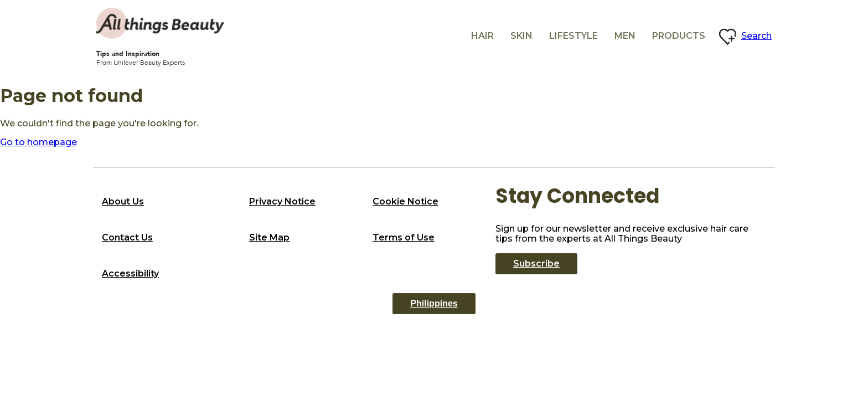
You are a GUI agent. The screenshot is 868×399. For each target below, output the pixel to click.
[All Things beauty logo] (160, 23)
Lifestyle (573, 36)
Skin (521, 36)
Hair (482, 36)
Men (625, 36)
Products (679, 36)
